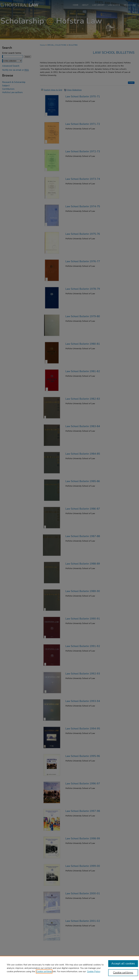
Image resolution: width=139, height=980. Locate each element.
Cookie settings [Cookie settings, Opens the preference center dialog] (123, 973)
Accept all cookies (123, 963)
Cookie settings (44, 972)
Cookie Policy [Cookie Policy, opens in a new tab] (94, 972)
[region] (69, 968)
